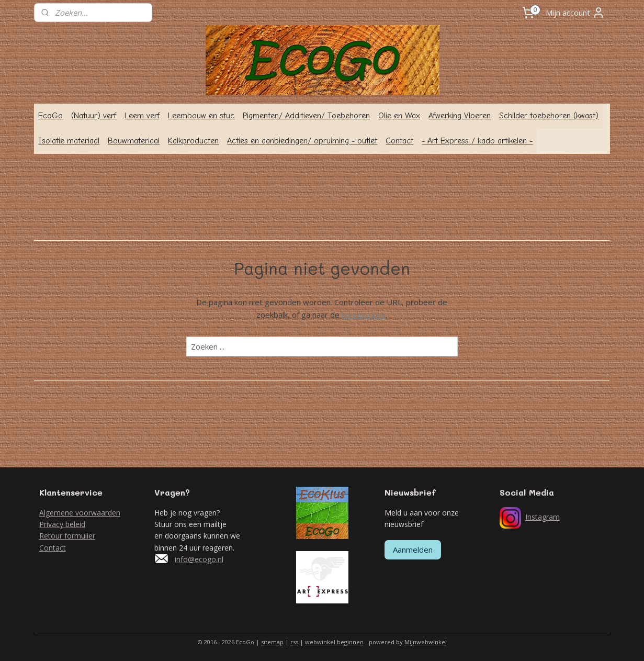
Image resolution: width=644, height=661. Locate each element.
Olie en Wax (399, 116)
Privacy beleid (62, 524)
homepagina (364, 315)
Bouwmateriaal (134, 141)
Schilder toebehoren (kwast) (549, 116)
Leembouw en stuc (201, 116)
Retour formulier (67, 536)
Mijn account (575, 13)
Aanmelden (413, 550)
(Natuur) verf (94, 116)
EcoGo (50, 116)
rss (294, 642)
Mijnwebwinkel (426, 642)
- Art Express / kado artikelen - (477, 141)
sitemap (272, 642)
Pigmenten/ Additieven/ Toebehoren (306, 116)
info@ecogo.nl (199, 559)
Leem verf (142, 116)
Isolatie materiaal (69, 141)
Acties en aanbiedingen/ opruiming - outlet (302, 141)
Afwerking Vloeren (460, 116)
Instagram (543, 517)
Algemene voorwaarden (80, 513)
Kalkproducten (193, 141)
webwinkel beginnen (334, 642)
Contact (399, 141)
